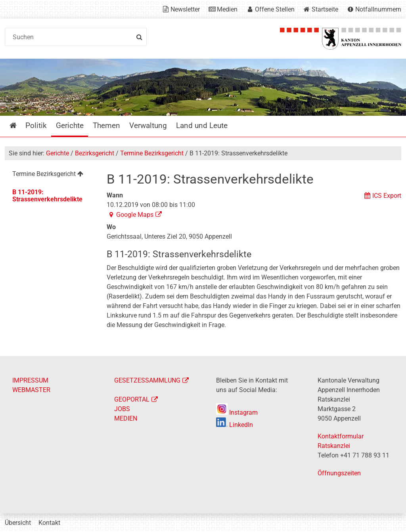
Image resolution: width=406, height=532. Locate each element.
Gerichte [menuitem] (70, 125)
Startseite (325, 9)
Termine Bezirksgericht (152, 153)
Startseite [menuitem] (19, 125)
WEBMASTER (31, 390)
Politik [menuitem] (36, 125)
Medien (227, 9)
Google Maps (135, 215)
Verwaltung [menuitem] (148, 125)
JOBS (122, 409)
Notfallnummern (378, 9)
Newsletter (185, 9)
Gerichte (57, 153)
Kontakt (49, 523)
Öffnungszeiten (339, 473)
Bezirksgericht (95, 153)
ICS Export (387, 196)
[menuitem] (50, 175)
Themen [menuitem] (106, 125)
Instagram (237, 412)
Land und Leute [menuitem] (202, 125)
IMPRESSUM (30, 380)
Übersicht (18, 523)
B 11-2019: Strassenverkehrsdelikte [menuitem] (47, 196)
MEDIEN (126, 418)
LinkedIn (235, 425)
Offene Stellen (275, 9)
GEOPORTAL (132, 399)
